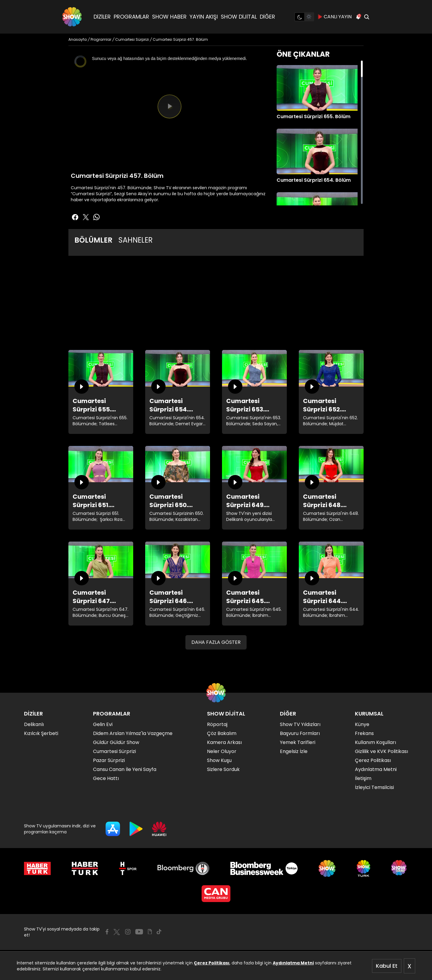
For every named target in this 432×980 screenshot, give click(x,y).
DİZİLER (102, 17)
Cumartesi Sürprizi (114, 751)
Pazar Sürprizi (109, 760)
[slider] (169, 146)
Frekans (364, 733)
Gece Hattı (106, 778)
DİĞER (267, 17)
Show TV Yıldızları (300, 724)
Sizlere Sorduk (223, 769)
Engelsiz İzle (294, 751)
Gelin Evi (103, 724)
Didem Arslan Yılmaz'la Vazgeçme (133, 733)
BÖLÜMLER (93, 240)
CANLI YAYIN (335, 17)
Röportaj (217, 724)
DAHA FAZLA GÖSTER (216, 642)
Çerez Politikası (212, 963)
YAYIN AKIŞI (204, 17)
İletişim (363, 778)
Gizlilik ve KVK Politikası (381, 751)
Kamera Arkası (224, 742)
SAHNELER (136, 240)
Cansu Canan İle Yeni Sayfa (125, 769)
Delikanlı (34, 724)
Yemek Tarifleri (298, 742)
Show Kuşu (219, 760)
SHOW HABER (169, 17)
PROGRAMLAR (131, 17)
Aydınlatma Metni (293, 963)
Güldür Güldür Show (116, 742)
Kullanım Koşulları (375, 742)
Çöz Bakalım (222, 733)
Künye (362, 724)
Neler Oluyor (222, 751)
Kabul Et (387, 966)
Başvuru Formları (300, 733)
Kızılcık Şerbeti (41, 733)
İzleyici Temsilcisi (374, 787)
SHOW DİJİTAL (239, 17)
